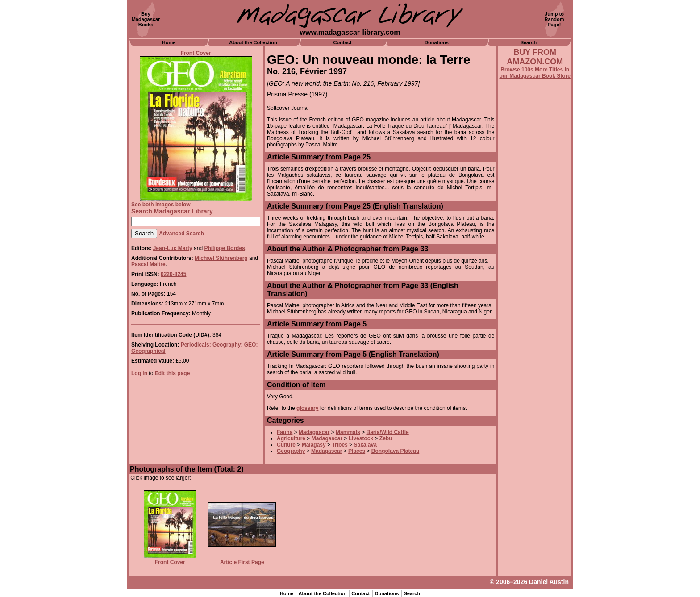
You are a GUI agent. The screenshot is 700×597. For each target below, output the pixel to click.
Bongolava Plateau (395, 451)
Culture (286, 445)
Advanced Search (181, 234)
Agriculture (291, 438)
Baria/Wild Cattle (387, 432)
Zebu (386, 438)
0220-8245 (173, 274)
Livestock (361, 438)
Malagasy (314, 445)
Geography (291, 451)
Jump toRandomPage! (554, 19)
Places (357, 451)
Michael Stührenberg (221, 258)
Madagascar (314, 432)
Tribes (340, 445)
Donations (437, 42)
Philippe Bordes (224, 248)
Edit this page (173, 373)
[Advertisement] (535, 320)
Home (169, 42)
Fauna (285, 432)
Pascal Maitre (148, 264)
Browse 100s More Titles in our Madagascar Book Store (535, 73)
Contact (343, 42)
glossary (307, 408)
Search (529, 42)
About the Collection (253, 42)
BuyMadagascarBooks (146, 19)
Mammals (348, 432)
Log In (139, 373)
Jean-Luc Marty (173, 248)
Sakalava (365, 445)
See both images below (161, 205)
